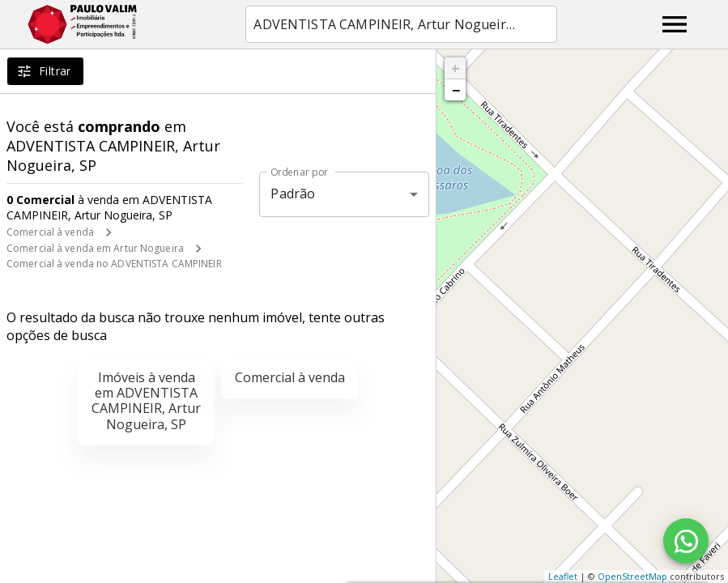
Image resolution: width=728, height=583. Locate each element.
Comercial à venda (50, 232)
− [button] (456, 90)
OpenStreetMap (632, 576)
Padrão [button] (293, 194)
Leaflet (563, 576)
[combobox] (401, 24)
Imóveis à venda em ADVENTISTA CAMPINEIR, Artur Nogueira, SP (146, 401)
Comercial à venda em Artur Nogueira (95, 248)
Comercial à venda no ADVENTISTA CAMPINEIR (114, 264)
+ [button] (456, 68)
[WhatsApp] (686, 541)
